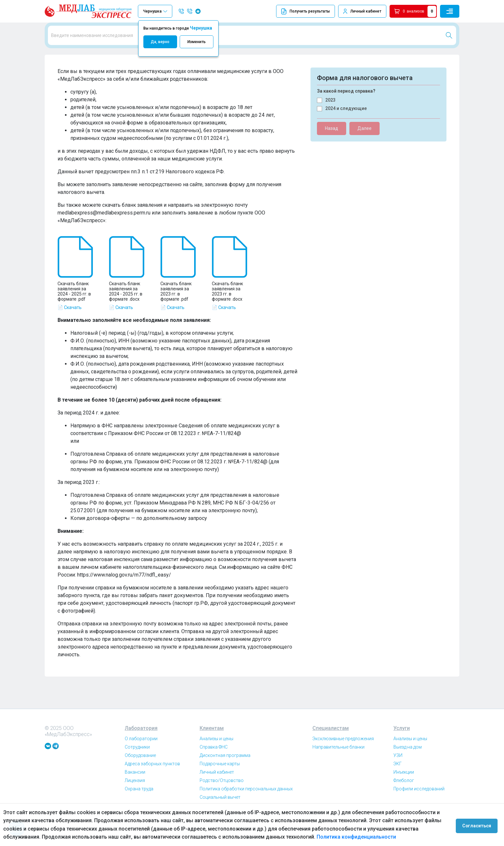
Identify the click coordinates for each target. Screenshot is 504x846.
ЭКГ (398, 791)
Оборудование (140, 782)
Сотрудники (137, 774)
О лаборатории (141, 766)
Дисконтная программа (225, 782)
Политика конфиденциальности (318, 837)
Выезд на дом (408, 774)
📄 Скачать (70, 334)
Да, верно (160, 42)
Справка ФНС (214, 774)
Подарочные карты (220, 791)
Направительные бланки (338, 774)
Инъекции (404, 799)
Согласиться (479, 825)
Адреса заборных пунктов (152, 791)
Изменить (197, 42)
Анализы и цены (216, 766)
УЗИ (398, 782)
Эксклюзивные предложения (343, 766)
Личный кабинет (366, 11)
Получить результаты (306, 11)
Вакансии (135, 799)
